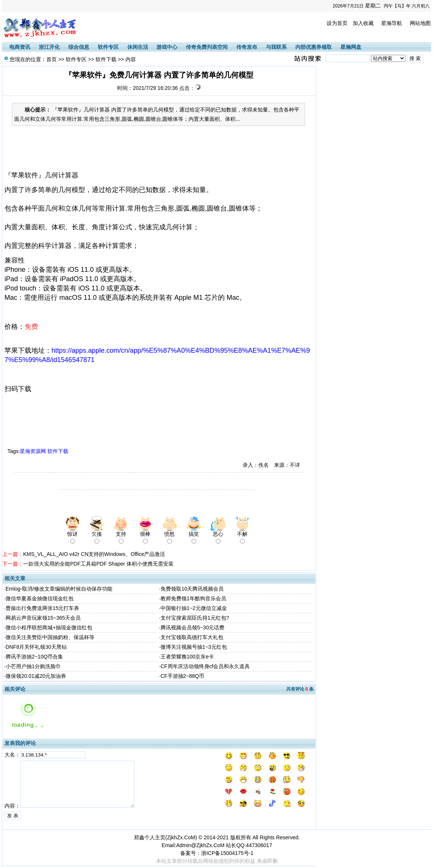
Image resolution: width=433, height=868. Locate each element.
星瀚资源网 (33, 451)
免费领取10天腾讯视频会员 (192, 589)
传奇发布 (247, 47)
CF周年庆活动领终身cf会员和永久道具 (205, 666)
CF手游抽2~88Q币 (182, 676)
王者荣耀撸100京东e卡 (187, 657)
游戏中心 (167, 47)
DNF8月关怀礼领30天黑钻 (36, 647)
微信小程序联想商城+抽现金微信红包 (49, 628)
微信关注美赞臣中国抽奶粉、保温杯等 (50, 637)
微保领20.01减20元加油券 (36, 676)
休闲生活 (138, 47)
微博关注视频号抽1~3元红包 (194, 647)
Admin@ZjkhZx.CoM (200, 845)
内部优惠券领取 (314, 47)
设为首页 (337, 23)
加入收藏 (363, 23)
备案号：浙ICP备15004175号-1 (217, 853)
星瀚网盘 (351, 47)
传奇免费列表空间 (207, 47)
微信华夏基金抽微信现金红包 (40, 598)
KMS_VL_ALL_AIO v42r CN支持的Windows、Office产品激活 (94, 554)
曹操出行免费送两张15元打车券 (43, 608)
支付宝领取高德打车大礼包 (192, 637)
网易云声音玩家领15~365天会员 (43, 618)
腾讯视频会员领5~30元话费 (193, 628)
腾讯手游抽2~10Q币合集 (34, 657)
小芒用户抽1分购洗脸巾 (33, 666)
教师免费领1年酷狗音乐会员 (193, 598)
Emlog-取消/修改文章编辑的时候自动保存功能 (59, 589)
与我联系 (276, 47)
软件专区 (108, 47)
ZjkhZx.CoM (181, 837)
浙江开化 (49, 47)
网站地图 (420, 23)
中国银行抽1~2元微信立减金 (194, 608)
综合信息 (79, 47)
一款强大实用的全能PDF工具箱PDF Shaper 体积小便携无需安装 (98, 564)
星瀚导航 (392, 23)
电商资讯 (20, 47)
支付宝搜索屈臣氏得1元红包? (195, 618)
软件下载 (106, 59)
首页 (52, 59)
